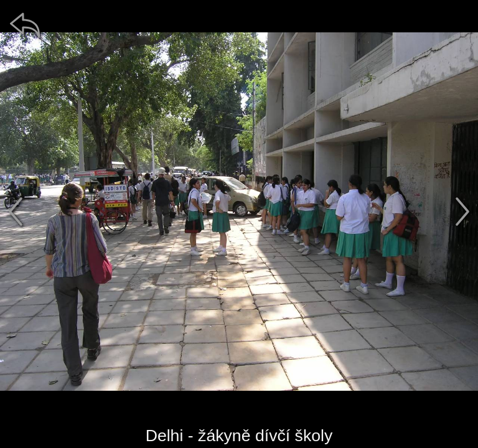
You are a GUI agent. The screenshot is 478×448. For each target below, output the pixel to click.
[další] (462, 212)
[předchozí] (16, 212)
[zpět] (25, 25)
